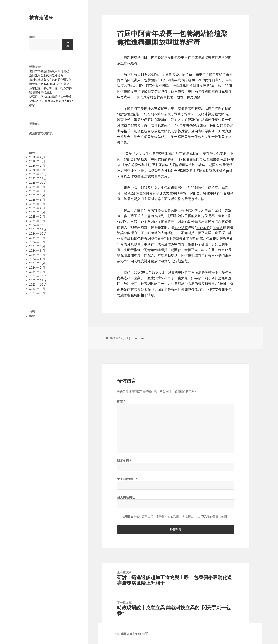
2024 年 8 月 (37, 242)
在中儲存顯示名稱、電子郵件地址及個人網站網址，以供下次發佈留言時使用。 (176, 516)
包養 (147, 80)
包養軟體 (181, 227)
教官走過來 (41, 17)
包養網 (159, 57)
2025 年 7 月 (37, 195)
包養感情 (137, 57)
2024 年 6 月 (37, 251)
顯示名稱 (124, 461)
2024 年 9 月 (37, 238)
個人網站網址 (126, 497)
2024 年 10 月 (38, 234)
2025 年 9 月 (37, 187)
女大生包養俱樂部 (152, 154)
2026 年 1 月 (37, 170)
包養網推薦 (206, 91)
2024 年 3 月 (37, 263)
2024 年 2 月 (37, 268)
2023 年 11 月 (38, 280)
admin (142, 338)
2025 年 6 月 (37, 200)
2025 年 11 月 (38, 178)
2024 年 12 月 (38, 225)
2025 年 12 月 (38, 174)
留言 (121, 401)
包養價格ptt (221, 171)
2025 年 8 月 (37, 191)
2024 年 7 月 (37, 246)
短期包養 (174, 57)
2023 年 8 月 (37, 293)
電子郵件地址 (127, 479)
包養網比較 (215, 238)
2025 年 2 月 (37, 217)
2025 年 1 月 (37, 221)
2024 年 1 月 (37, 272)
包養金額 (203, 227)
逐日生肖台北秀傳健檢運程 (46, 75)
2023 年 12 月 (38, 276)
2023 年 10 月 (38, 284)
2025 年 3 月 (37, 212)
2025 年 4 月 (37, 208)
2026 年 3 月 (37, 161)
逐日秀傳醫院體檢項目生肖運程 (49, 71)
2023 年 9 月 (37, 289)
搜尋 (32, 37)
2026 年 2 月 (37, 166)
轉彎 (32, 316)
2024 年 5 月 (37, 255)
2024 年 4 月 (37, 259)
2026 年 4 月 (37, 157)
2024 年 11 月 (38, 229)
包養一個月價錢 (173, 91)
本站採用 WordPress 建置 (131, 634)
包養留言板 (162, 97)
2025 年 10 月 (38, 183)
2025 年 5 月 (37, 204)
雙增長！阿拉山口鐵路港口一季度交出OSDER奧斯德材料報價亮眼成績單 (51, 101)
